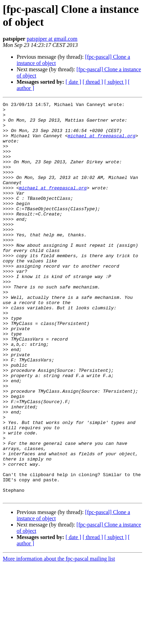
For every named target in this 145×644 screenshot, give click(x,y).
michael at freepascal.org (101, 143)
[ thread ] (93, 82)
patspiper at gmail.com (52, 39)
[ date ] (73, 82)
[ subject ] (116, 82)
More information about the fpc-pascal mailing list (59, 638)
